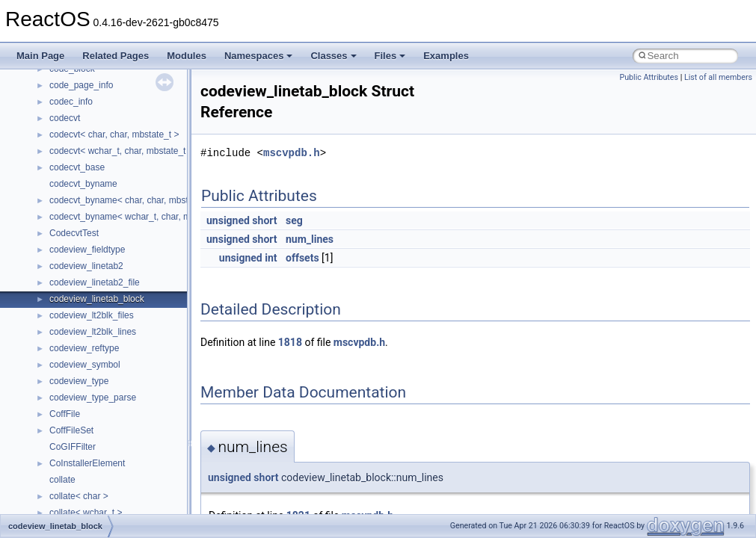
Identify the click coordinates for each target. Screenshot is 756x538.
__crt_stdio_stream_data (99, 109)
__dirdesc (69, 438)
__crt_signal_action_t (92, 76)
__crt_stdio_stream (87, 93)
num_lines (310, 239)
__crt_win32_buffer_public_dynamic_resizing (139, 273)
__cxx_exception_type (94, 323)
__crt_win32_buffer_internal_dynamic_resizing (142, 241)
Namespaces (259, 56)
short (264, 220)
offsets (302, 258)
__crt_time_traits (83, 175)
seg (294, 220)
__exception (74, 487)
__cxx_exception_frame (97, 306)
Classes (333, 56)
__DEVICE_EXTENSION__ (104, 421)
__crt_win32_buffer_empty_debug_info (127, 224)
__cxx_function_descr (93, 339)
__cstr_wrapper (80, 290)
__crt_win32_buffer (87, 191)
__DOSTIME (75, 471)
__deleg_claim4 (81, 405)
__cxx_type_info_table (94, 372)
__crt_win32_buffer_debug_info (112, 208)
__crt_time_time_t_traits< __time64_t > (127, 158)
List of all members (718, 77)
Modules (187, 56)
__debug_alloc (79, 389)
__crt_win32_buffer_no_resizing (113, 257)
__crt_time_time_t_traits (97, 126)
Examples (446, 56)
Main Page (40, 56)
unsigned (228, 220)
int (271, 258)
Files (390, 56)
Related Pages (116, 56)
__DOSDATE (76, 454)
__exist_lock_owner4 (91, 504)
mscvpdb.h (292, 153)
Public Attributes (649, 77)
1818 (290, 342)
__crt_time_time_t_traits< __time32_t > (127, 142)
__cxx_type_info (82, 356)
